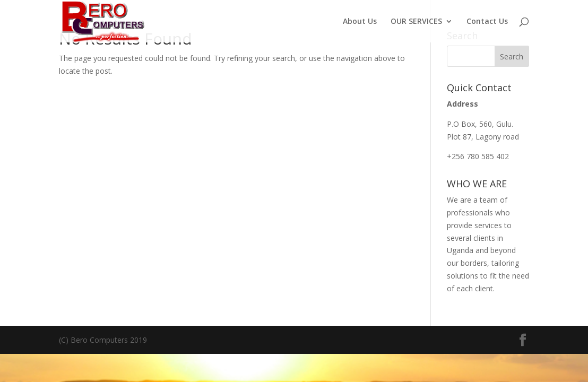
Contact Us (487, 22)
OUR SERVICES (416, 22)
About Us (360, 22)
